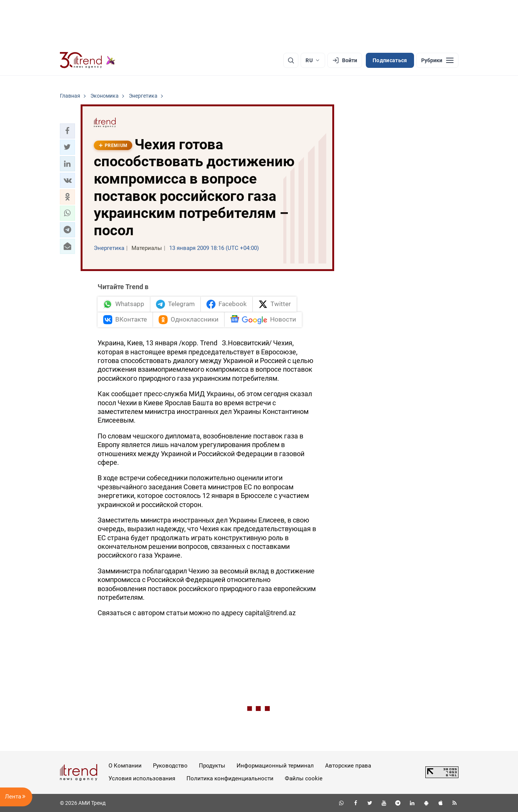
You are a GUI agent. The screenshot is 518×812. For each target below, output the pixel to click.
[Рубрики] (437, 60)
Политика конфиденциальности (230, 778)
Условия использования (142, 778)
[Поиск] (291, 60)
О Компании (125, 766)
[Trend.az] (88, 60)
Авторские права (348, 766)
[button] (67, 131)
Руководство (170, 766)
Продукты (212, 766)
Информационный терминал (275, 766)
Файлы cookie (304, 778)
